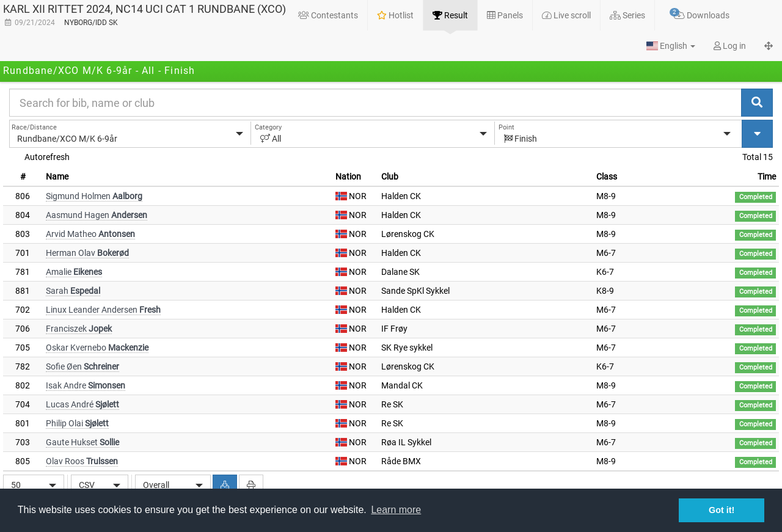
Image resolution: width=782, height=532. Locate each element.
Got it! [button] (722, 510)
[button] (671, 46)
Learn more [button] (396, 510)
